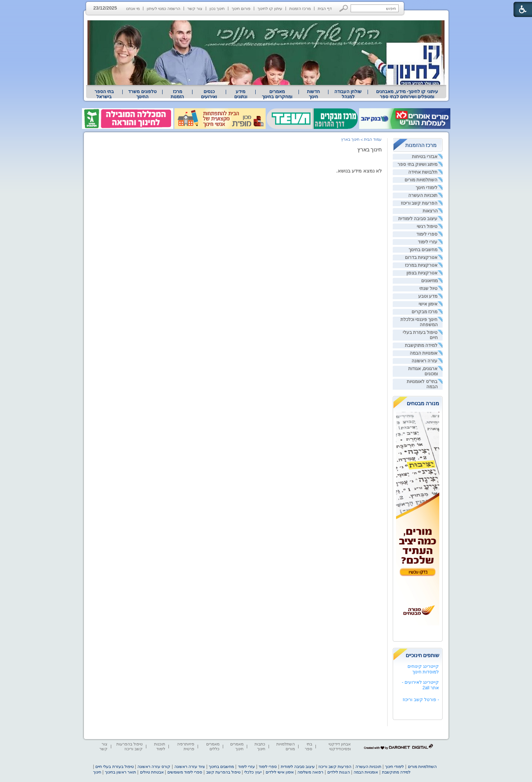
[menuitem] (407, 94)
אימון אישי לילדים (280, 772)
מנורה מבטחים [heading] (423, 403)
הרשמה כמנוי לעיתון (163, 8)
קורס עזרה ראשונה (154, 766)
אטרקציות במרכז (421, 265)
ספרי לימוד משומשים (185, 772)
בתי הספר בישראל (104, 94)
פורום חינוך (241, 8)
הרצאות (430, 211)
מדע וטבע (428, 296)
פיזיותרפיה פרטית (186, 746)
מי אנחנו (133, 8)
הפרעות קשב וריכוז (419, 203)
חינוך (97, 772)
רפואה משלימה (310, 772)
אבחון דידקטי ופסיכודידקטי (340, 746)
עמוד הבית (373, 139)
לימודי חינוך (427, 188)
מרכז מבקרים (424, 312)
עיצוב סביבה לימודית (418, 219)
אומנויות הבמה (424, 353)
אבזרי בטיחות (425, 157)
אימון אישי (428, 304)
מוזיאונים (429, 281)
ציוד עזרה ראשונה (190, 766)
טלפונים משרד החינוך (142, 94)
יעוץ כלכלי (253, 772)
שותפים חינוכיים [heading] (423, 655)
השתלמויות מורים (421, 180)
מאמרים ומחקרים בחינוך (277, 94)
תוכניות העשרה (423, 195)
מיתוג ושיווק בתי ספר (417, 164)
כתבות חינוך (260, 746)
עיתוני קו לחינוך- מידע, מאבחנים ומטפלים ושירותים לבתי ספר (407, 94)
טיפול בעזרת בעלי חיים (114, 766)
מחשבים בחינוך (423, 250)
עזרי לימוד (428, 242)
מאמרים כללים (213, 746)
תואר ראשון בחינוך (120, 772)
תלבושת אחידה (423, 172)
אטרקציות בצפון (422, 273)
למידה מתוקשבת (421, 345)
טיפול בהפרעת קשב (223, 772)
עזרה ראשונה (424, 361)
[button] (344, 8)
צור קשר (195, 8)
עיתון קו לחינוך (270, 8)
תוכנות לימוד (160, 746)
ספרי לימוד (427, 234)
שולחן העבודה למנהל (348, 94)
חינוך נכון (217, 8)
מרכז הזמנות (300, 8)
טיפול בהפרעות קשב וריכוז (129, 746)
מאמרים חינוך (237, 746)
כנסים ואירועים (209, 94)
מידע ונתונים (241, 94)
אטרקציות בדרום (421, 257)
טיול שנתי (428, 288)
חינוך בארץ (370, 150)
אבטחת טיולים (152, 772)
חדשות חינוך (313, 94)
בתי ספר (308, 746)
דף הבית (325, 8)
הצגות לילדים (339, 772)
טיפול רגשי (427, 226)
